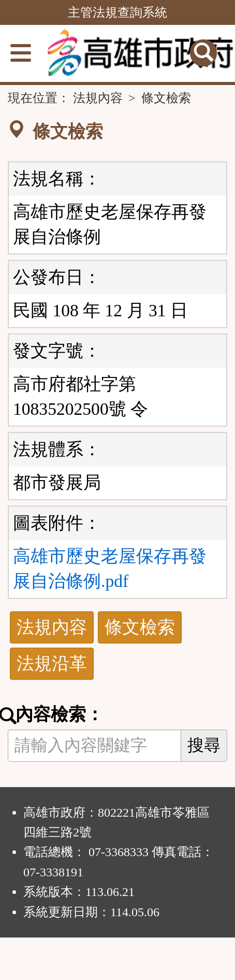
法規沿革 (52, 663)
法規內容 (98, 98)
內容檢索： (56, 715)
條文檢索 (140, 627)
